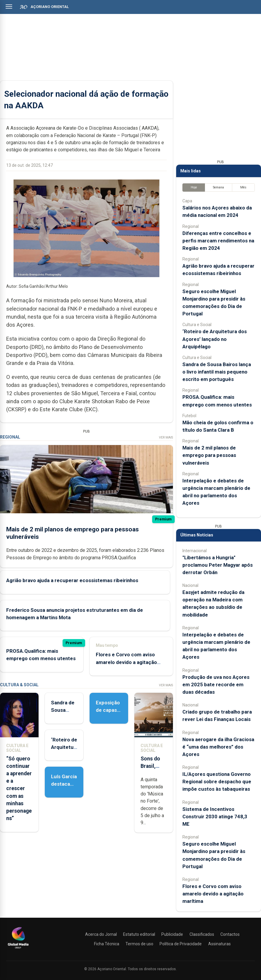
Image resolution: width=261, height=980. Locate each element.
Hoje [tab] (194, 187)
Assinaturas (219, 944)
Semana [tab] (218, 187)
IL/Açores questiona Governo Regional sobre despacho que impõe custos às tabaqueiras (217, 782)
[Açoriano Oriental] (18, 949)
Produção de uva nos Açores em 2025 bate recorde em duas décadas (216, 684)
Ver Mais (166, 437)
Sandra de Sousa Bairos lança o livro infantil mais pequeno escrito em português (217, 372)
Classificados (202, 934)
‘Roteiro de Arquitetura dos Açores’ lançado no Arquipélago (215, 339)
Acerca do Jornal (101, 934)
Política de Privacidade (181, 944)
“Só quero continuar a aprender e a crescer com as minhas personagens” (19, 789)
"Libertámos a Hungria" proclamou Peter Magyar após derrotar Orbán (218, 565)
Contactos (230, 934)
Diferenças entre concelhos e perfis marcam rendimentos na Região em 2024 (218, 241)
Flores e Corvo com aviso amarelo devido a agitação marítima (126, 662)
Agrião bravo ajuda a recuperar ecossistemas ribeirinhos (72, 580)
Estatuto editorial (139, 934)
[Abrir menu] (9, 7)
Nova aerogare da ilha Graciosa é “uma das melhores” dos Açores (218, 747)
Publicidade (172, 934)
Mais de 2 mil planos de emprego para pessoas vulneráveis (209, 455)
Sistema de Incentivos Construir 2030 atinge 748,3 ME (215, 817)
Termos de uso (139, 944)
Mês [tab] (243, 187)
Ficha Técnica (107, 944)
